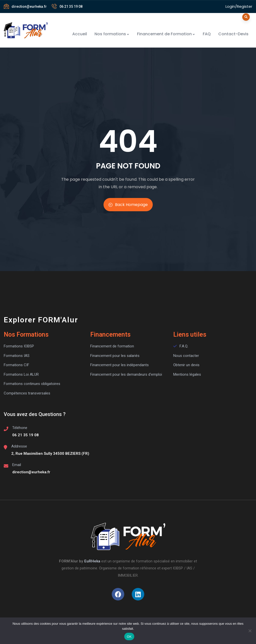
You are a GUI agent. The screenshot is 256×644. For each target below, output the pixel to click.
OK (129, 637)
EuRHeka (92, 561)
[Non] (250, 631)
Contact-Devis (233, 34)
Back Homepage (128, 205)
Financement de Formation (166, 34)
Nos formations (112, 34)
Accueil (80, 34)
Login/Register (239, 6)
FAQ (207, 34)
